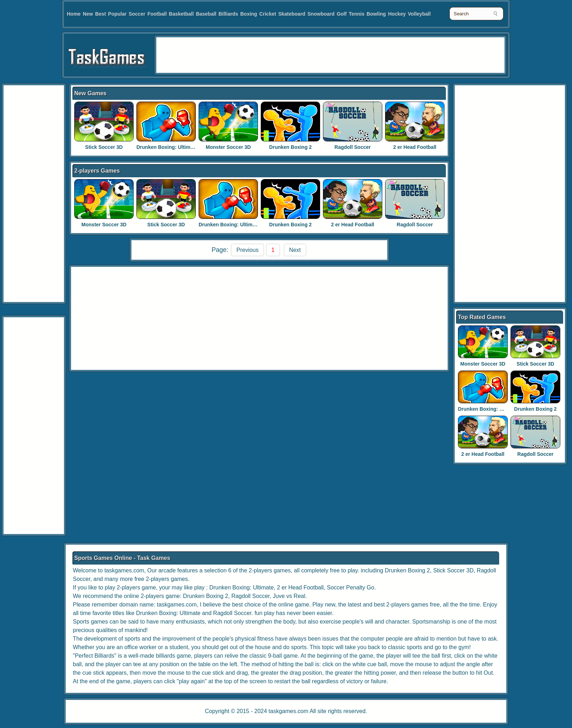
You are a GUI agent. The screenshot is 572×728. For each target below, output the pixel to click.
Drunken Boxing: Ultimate (167, 147)
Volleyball (419, 14)
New (88, 14)
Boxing (249, 14)
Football (157, 14)
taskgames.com (288, 711)
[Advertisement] (34, 194)
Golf (342, 14)
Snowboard (321, 14)
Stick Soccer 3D (104, 147)
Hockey (397, 14)
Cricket (268, 14)
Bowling (376, 14)
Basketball (181, 14)
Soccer (137, 14)
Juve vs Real (289, 596)
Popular (117, 14)
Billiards (228, 14)
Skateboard (292, 14)
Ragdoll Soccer (353, 147)
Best (101, 14)
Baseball (206, 14)
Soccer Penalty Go (350, 587)
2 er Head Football (415, 147)
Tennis (357, 14)
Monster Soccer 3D (228, 147)
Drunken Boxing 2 (291, 147)
